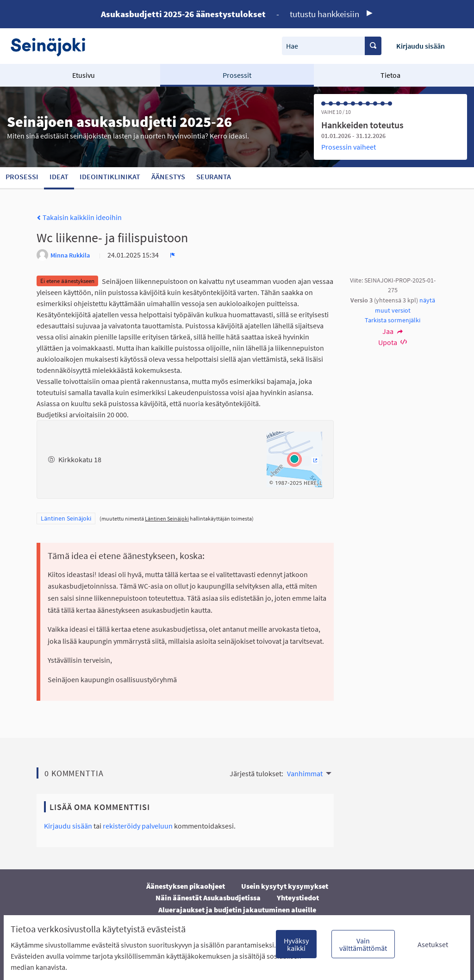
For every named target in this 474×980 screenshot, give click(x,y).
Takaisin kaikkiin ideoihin (79, 217)
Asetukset (433, 944)
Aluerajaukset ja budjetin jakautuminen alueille (237, 910)
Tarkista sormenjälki (393, 320)
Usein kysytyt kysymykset (285, 886)
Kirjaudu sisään (421, 46)
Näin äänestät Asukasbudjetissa (208, 898)
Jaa (393, 331)
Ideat (59, 176)
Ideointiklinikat (110, 176)
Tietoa (390, 75)
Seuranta (214, 176)
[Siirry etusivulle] (53, 46)
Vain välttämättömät (363, 944)
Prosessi (22, 176)
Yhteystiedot (298, 898)
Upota (393, 342)
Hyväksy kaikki (296, 944)
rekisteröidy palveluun (138, 826)
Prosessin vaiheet (349, 147)
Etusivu (84, 75)
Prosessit (237, 75)
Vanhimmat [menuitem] (305, 773)
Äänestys (168, 176)
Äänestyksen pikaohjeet (186, 886)
